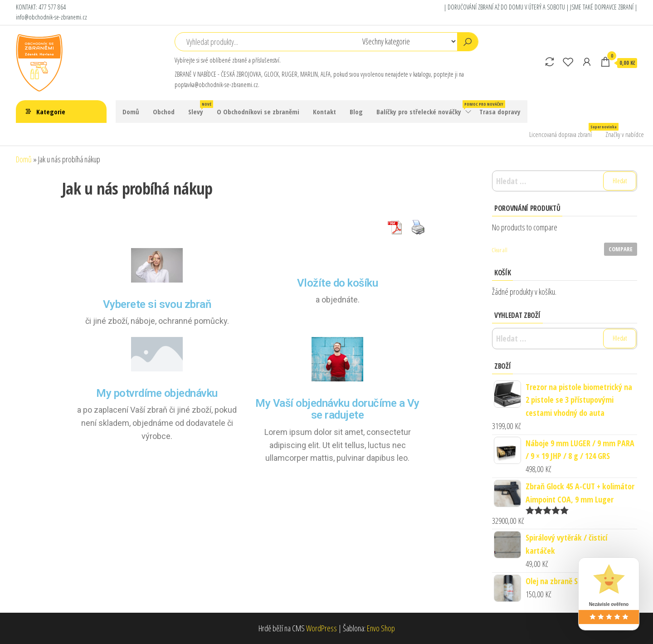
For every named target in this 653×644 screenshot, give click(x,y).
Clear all (500, 250)
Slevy (199, 108)
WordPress (322, 628)
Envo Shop (381, 628)
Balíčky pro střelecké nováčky (424, 108)
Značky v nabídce (625, 134)
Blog (356, 112)
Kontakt (324, 112)
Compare (621, 249)
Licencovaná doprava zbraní (564, 131)
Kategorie (51, 112)
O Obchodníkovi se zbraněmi (258, 112)
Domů (131, 112)
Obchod (164, 112)
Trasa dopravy (500, 112)
